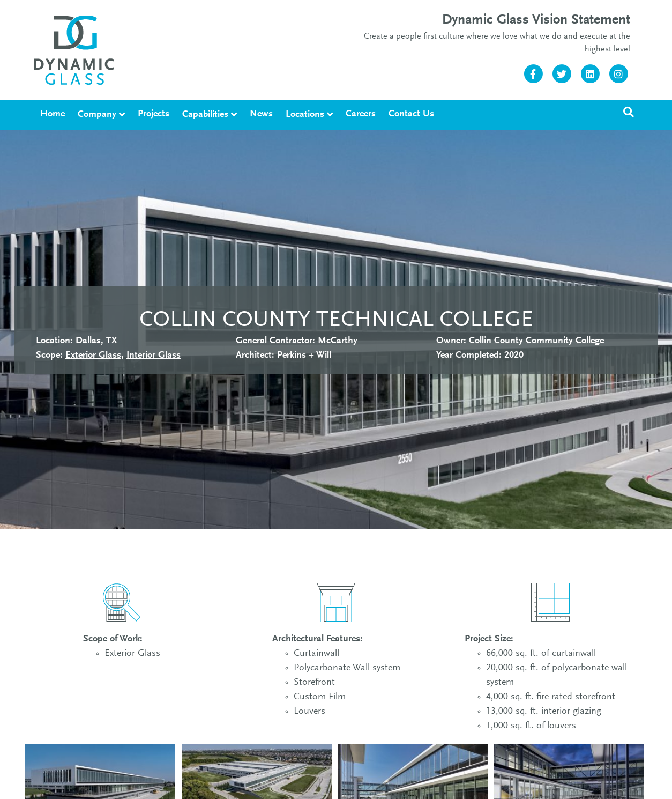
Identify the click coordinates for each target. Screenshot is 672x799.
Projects (154, 114)
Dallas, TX (96, 341)
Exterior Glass (93, 356)
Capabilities (205, 115)
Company (97, 115)
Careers (361, 114)
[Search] (629, 112)
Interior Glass (154, 356)
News (261, 114)
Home (53, 114)
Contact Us (411, 114)
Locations (305, 115)
